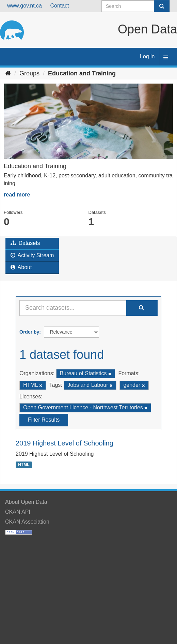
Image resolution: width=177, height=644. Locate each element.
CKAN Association (27, 522)
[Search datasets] (136, 6)
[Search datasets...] (73, 308)
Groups (29, 73)
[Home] (8, 73)
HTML (24, 465)
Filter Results (44, 420)
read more (17, 195)
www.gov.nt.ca (25, 6)
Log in (147, 56)
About (21, 267)
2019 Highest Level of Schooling (65, 443)
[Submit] (162, 6)
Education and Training (82, 73)
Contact (59, 6)
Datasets (25, 243)
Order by (29, 332)
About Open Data (26, 502)
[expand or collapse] (166, 58)
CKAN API (18, 512)
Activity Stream (32, 255)
